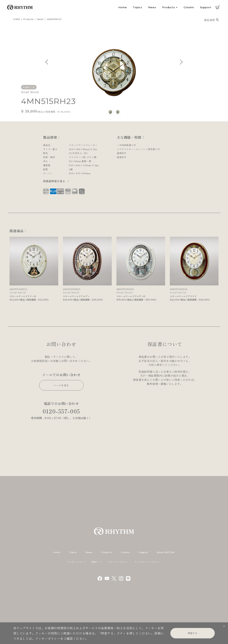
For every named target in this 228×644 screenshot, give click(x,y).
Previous (47, 62)
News (152, 7)
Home (123, 7)
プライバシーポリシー (118, 562)
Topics (138, 7)
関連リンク (97, 562)
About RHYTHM (166, 552)
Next (181, 62)
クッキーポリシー (48, 638)
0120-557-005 (61, 411)
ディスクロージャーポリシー (148, 562)
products (28, 19)
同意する (193, 633)
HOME (17, 19)
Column (189, 7)
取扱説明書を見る (55, 181)
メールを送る (61, 385)
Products (169, 7)
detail (40, 19)
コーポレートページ (76, 562)
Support (206, 7)
